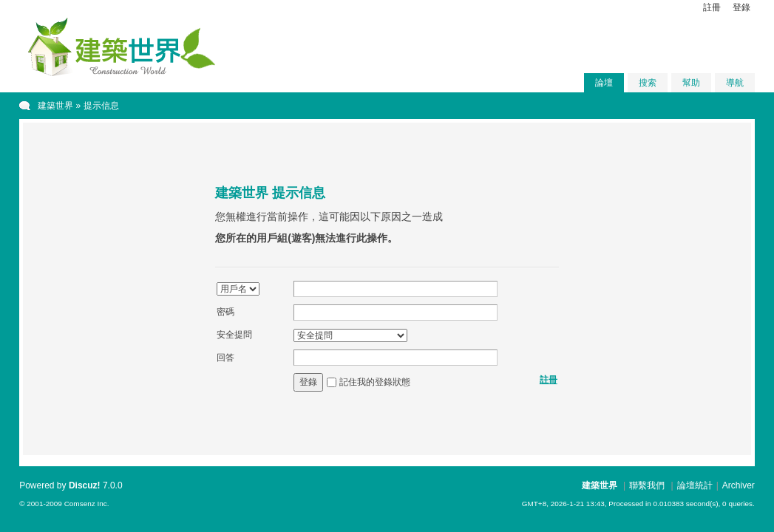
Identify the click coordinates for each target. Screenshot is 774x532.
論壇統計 (695, 485)
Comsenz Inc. (87, 504)
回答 (225, 358)
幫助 (691, 83)
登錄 (741, 7)
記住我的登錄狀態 (375, 382)
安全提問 (234, 335)
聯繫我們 (647, 485)
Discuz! (85, 485)
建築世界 (55, 106)
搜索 (648, 83)
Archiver (739, 485)
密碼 (225, 312)
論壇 (604, 83)
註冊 (712, 7)
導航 (735, 83)
